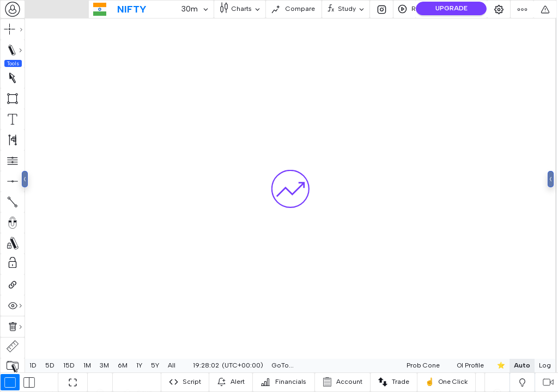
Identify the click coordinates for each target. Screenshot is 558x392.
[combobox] (13, 9)
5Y (155, 365)
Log (519, 365)
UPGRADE (451, 8)
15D (69, 365)
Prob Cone (397, 365)
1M (87, 365)
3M (104, 365)
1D (33, 365)
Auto (496, 365)
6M (123, 365)
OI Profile (444, 365)
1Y (139, 365)
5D (50, 365)
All (172, 365)
